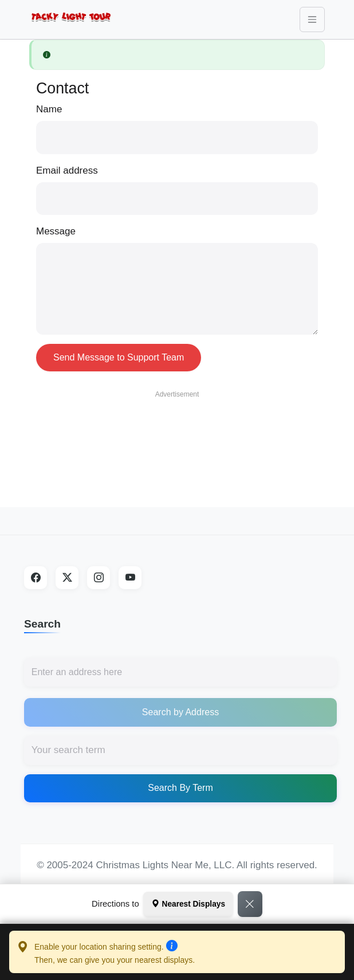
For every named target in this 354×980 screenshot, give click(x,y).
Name (49, 109)
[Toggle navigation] (312, 19)
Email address (67, 170)
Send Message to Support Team (119, 357)
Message (56, 231)
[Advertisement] (177, 433)
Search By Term (180, 788)
